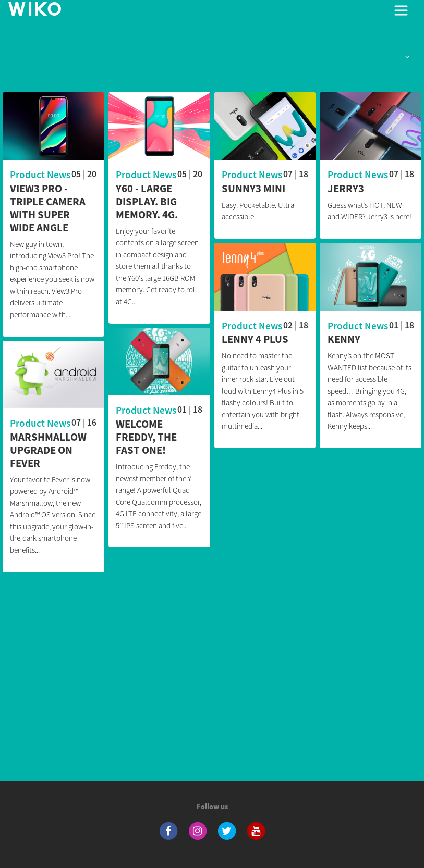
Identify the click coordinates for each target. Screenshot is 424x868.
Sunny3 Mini (253, 189)
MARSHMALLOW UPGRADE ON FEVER (48, 450)
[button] (405, 57)
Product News (40, 175)
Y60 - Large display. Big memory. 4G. (147, 202)
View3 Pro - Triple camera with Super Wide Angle (48, 208)
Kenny (344, 340)
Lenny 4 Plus (255, 340)
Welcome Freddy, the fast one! (146, 437)
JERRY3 (346, 189)
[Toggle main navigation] (401, 10)
